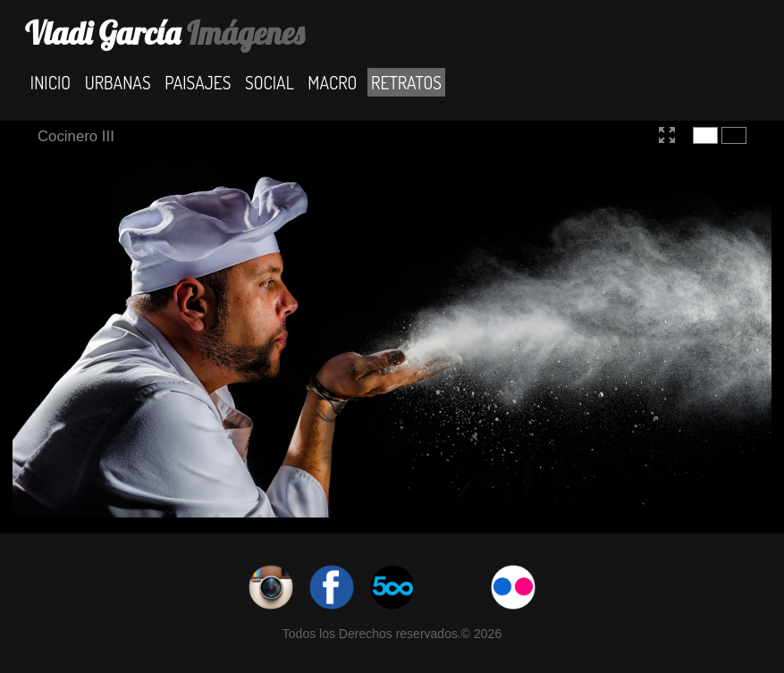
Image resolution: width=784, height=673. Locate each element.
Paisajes (198, 82)
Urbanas (118, 82)
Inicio (51, 82)
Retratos (406, 82)
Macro (332, 82)
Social (270, 82)
